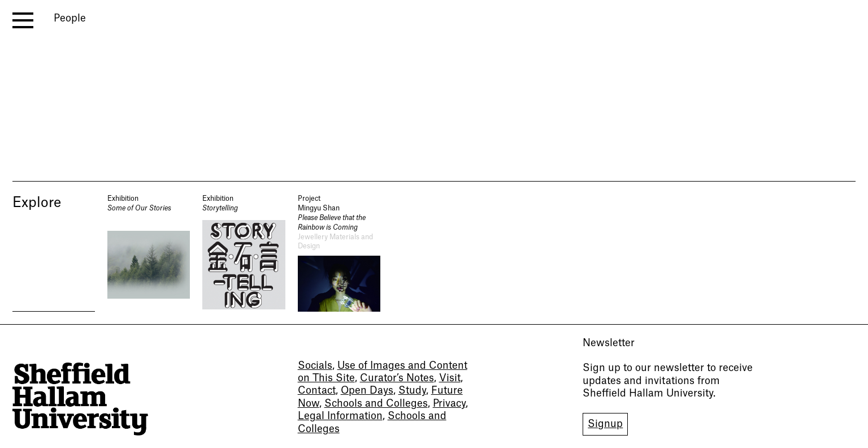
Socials (315, 366)
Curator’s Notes (397, 378)
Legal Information (340, 416)
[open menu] (23, 20)
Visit (450, 378)
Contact (317, 391)
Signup (605, 424)
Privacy (449, 404)
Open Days (367, 391)
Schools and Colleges (376, 404)
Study (412, 391)
